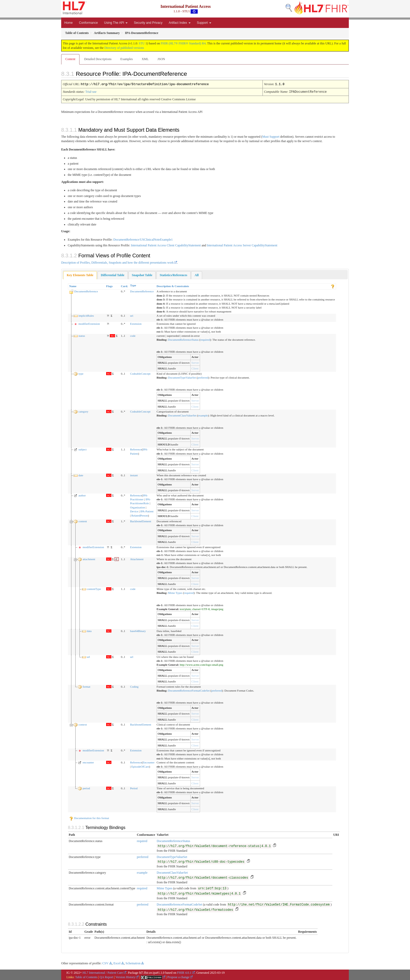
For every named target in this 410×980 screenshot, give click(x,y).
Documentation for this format (89, 817)
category (83, 411)
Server (195, 362)
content (83, 521)
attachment (89, 559)
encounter (88, 762)
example (203, 415)
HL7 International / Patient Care (103, 972)
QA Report (106, 977)
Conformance (88, 23)
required (205, 339)
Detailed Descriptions (98, 59)
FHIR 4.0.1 (184, 972)
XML (145, 59)
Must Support (271, 136)
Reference (136, 449)
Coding (134, 686)
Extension (136, 323)
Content (70, 59)
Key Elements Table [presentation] (80, 275)
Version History (126, 977)
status (82, 335)
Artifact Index (180, 23)
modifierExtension (89, 323)
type (81, 373)
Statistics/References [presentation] (173, 275)
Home (69, 23)
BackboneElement (141, 521)
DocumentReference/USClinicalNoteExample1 (143, 239)
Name (73, 286)
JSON (161, 59)
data (89, 630)
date (81, 475)
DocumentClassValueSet (182, 415)
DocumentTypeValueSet (182, 377)
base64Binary (138, 630)
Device (134, 511)
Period (134, 788)
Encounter (149, 762)
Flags (109, 286)
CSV (105, 963)
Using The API (116, 23)
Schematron (133, 963)
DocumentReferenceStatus (183, 339)
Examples (126, 59)
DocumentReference (86, 291)
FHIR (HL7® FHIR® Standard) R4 (183, 43)
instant (134, 475)
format (86, 686)
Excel (117, 963)
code (133, 335)
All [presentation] (197, 275)
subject (82, 449)
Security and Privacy (148, 23)
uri (132, 315)
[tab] (80, 275)
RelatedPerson (140, 515)
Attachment (137, 559)
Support (204, 23)
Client (195, 368)
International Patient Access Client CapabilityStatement (166, 245)
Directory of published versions (124, 48)
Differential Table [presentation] (113, 275)
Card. (124, 286)
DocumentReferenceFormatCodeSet (189, 690)
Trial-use (91, 91)
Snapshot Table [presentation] (142, 275)
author (82, 495)
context (83, 724)
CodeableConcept (140, 373)
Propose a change (178, 977)
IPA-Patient (147, 511)
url (88, 656)
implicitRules (86, 315)
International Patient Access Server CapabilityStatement (242, 245)
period (86, 788)
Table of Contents (86, 977)
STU (142, 43)
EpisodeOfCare (140, 766)
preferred (203, 377)
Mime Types (175, 592)
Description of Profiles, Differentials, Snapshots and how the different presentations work (117, 262)
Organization (137, 507)
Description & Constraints (173, 286)
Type (133, 285)
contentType (94, 588)
